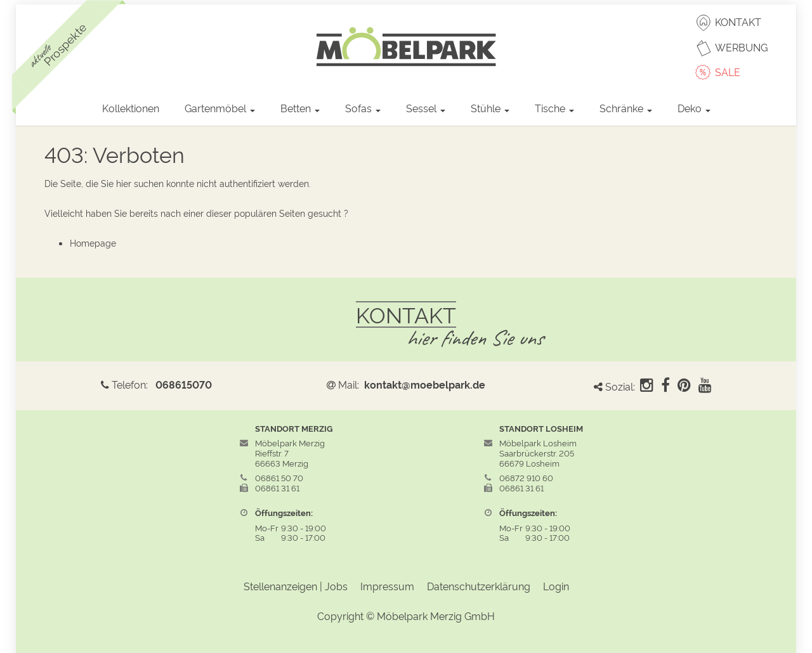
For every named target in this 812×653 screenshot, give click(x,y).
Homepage (93, 242)
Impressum (387, 586)
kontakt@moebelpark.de (425, 384)
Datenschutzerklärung (479, 586)
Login (556, 586)
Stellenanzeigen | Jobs (296, 586)
